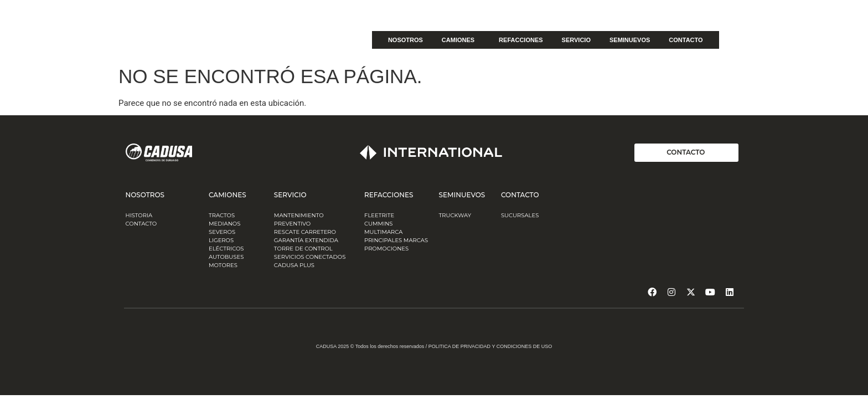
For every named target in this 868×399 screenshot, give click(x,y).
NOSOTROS (405, 40)
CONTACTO (686, 40)
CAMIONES (461, 40)
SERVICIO (576, 40)
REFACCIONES (521, 40)
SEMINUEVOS (630, 40)
